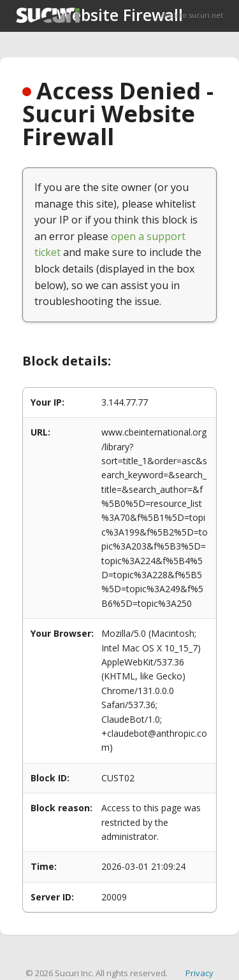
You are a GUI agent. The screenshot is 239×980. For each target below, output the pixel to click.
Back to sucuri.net (192, 15)
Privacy (199, 973)
